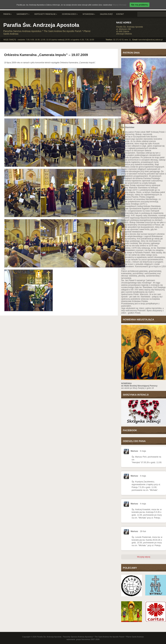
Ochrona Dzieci (70, 14)
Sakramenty (23, 14)
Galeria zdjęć (106, 14)
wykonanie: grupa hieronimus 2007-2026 (83, 639)
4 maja (143, 476)
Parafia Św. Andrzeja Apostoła (41, 25)
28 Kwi (143, 531)
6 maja (143, 451)
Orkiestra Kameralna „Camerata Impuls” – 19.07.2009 (46, 55)
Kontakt (120, 14)
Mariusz (134, 451)
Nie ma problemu (140, 5)
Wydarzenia (89, 14)
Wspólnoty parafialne (46, 14)
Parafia (7, 14)
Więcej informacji (119, 5)
